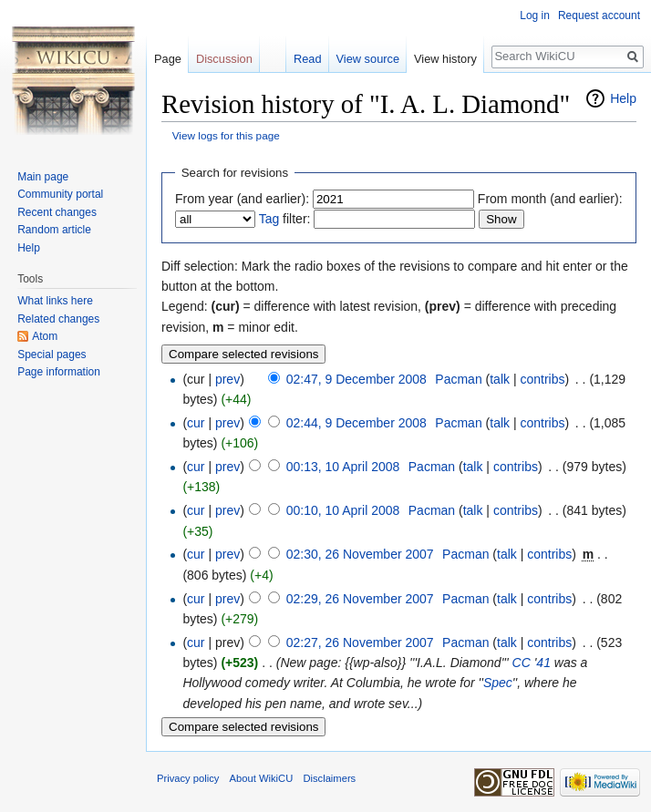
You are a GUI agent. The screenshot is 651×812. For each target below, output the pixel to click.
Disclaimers (329, 778)
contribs (542, 379)
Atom (45, 336)
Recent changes (57, 212)
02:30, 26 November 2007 (360, 554)
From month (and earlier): (550, 199)
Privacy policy (188, 778)
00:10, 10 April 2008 (343, 510)
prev (227, 379)
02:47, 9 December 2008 (356, 379)
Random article (54, 230)
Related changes (58, 319)
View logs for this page (226, 135)
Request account (599, 15)
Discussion (224, 59)
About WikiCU (262, 778)
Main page (43, 177)
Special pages (52, 355)
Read (308, 59)
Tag (269, 219)
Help (623, 98)
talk (500, 379)
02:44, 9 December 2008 (356, 423)
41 (543, 663)
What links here (55, 301)
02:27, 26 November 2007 (360, 642)
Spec (498, 683)
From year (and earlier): (242, 199)
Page (168, 59)
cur (196, 423)
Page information (59, 372)
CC (522, 663)
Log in (535, 15)
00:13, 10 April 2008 (343, 467)
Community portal (60, 194)
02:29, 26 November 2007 (360, 599)
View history (445, 59)
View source (368, 59)
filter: (285, 219)
